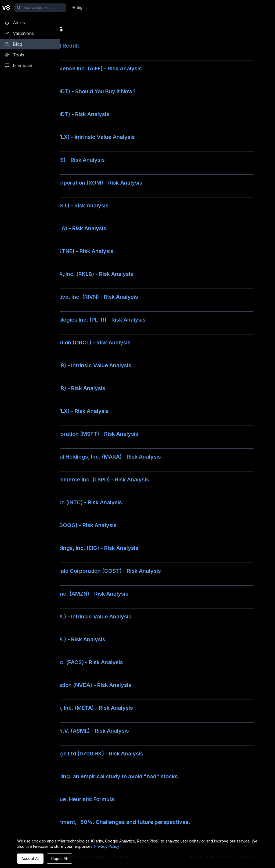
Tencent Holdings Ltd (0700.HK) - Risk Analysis (82, 754)
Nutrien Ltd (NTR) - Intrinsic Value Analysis (76, 365)
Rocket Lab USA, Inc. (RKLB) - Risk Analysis (77, 274)
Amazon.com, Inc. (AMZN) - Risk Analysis (75, 594)
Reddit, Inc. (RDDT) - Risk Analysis (65, 114)
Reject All (59, 858)
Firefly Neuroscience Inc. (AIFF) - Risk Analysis (82, 69)
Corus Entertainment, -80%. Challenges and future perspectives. (106, 822)
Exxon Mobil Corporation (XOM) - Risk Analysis (82, 183)
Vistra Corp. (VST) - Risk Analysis (65, 206)
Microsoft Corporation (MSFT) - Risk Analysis (80, 434)
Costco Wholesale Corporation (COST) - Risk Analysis (91, 571)
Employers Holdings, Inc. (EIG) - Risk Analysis (80, 548)
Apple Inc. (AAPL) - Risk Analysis (63, 639)
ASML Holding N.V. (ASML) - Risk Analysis (75, 731)
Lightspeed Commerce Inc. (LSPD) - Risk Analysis (85, 480)
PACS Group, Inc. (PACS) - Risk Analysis (72, 662)
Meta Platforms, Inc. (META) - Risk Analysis (77, 708)
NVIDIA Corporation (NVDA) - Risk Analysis (76, 685)
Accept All (30, 858)
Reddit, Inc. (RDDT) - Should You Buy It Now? (79, 91)
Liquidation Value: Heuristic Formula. (69, 799)
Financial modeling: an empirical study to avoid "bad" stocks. (100, 776)
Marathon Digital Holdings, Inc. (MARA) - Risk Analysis (91, 457)
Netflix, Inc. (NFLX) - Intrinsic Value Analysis (78, 137)
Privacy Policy (107, 846)
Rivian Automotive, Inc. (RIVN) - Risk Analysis (80, 297)
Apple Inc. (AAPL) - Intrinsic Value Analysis (76, 617)
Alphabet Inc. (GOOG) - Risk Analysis (69, 525)
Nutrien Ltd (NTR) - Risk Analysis (63, 388)
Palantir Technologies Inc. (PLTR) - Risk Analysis (84, 320)
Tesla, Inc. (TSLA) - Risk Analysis (64, 228)
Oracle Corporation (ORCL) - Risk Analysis (76, 343)
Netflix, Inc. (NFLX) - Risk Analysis (65, 411)
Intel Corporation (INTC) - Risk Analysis (72, 502)
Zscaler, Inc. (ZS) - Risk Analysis (63, 160)
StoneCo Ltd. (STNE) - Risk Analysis (68, 251)
